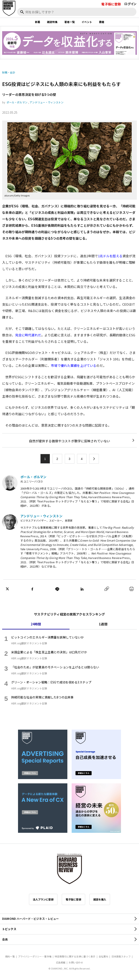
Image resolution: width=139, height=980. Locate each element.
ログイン (130, 4)
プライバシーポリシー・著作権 (35, 956)
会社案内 (103, 956)
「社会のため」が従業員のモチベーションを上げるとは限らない (55, 667)
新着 (38, 22)
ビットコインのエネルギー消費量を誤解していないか (48, 637)
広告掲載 (61, 962)
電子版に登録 (111, 4)
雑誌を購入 (100, 899)
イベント (87, 22)
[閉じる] (131, 18)
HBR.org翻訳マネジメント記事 (29, 643)
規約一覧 (10, 956)
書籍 (101, 22)
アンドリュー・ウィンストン (47, 102)
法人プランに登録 (43, 899)
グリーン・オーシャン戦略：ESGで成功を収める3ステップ (51, 682)
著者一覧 (70, 22)
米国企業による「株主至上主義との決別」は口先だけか (49, 652)
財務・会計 (9, 72)
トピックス (9, 929)
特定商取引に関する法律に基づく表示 (75, 956)
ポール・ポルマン (17, 102)
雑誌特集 (52, 22)
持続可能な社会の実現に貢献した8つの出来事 (42, 697)
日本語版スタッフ (121, 956)
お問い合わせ (76, 962)
